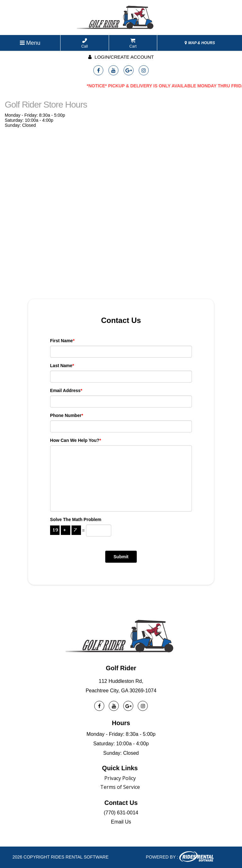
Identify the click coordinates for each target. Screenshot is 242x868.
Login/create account (121, 57)
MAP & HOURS (200, 43)
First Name (62, 341)
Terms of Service (120, 787)
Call (85, 43)
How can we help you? (76, 440)
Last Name (62, 366)
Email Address (66, 390)
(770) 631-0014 (121, 813)
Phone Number (67, 415)
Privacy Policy (120, 778)
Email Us (121, 822)
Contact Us (121, 803)
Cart (133, 43)
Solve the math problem (76, 519)
